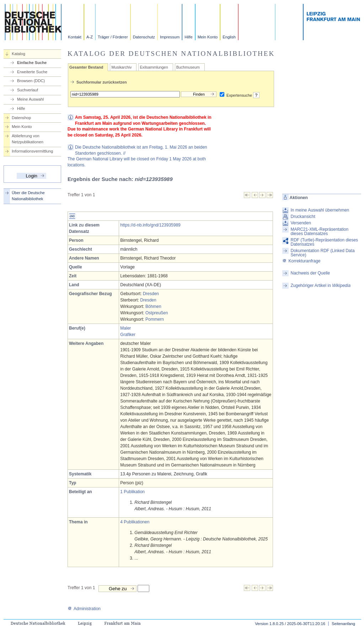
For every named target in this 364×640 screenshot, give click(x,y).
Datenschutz (144, 37)
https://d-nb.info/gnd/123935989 (150, 225)
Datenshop (21, 118)
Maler (125, 328)
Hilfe (188, 37)
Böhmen (153, 306)
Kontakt (75, 37)
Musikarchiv (121, 67)
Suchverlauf (28, 90)
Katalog (18, 54)
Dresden (151, 294)
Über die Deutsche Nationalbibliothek (28, 196)
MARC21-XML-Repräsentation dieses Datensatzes (319, 231)
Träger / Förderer (113, 37)
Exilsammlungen (154, 67)
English (229, 37)
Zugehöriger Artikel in (320, 286)
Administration (84, 609)
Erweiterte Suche (32, 72)
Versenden (301, 223)
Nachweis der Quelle (310, 273)
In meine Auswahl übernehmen (320, 210)
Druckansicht (303, 217)
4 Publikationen (135, 522)
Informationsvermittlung (32, 151)
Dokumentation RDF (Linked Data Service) (322, 253)
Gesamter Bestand (86, 67)
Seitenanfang (343, 624)
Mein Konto (208, 37)
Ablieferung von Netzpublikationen (28, 139)
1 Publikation (132, 492)
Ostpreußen (157, 313)
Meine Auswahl (30, 99)
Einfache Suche (32, 63)
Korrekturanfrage (301, 261)
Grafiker (128, 335)
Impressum (170, 37)
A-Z (90, 37)
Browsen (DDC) (31, 81)
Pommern (155, 319)
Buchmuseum (188, 67)
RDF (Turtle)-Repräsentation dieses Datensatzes (324, 242)
